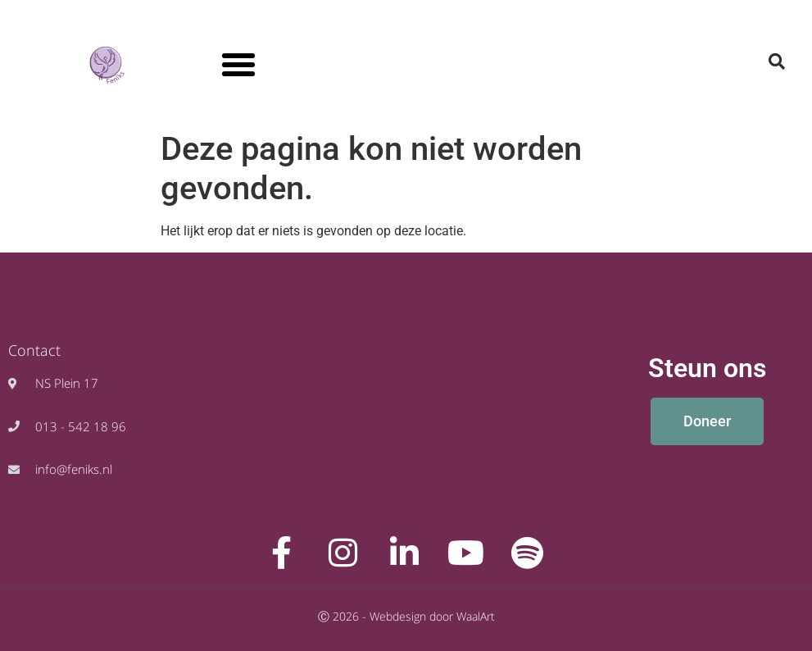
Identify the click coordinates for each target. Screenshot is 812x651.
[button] (238, 65)
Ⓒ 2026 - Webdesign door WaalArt (406, 616)
